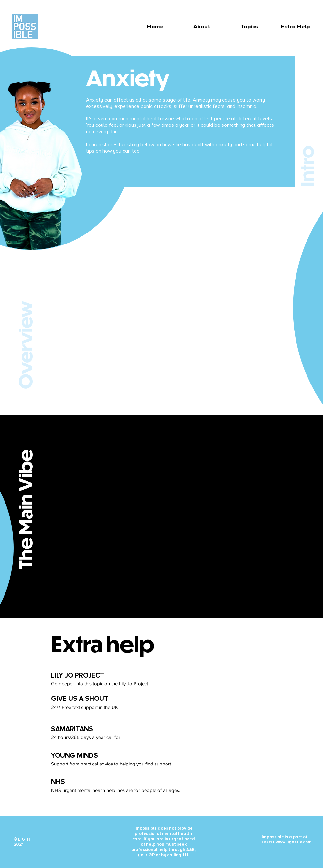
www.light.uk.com (294, 842)
